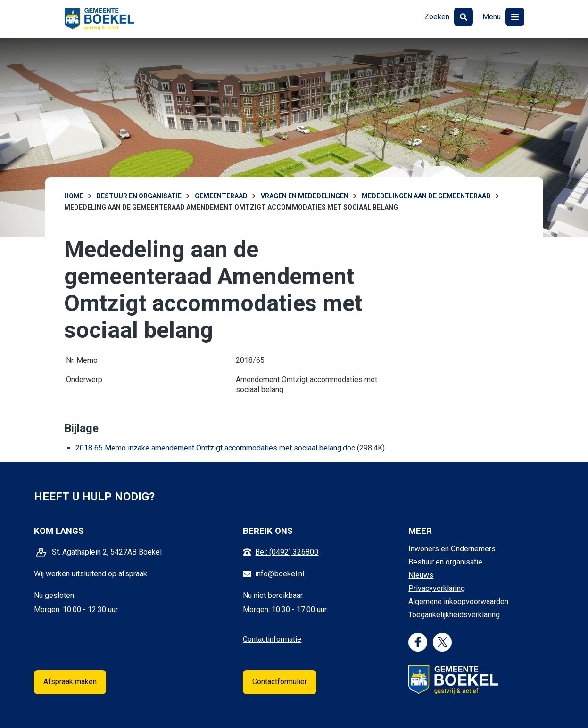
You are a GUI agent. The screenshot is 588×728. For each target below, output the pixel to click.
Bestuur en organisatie (445, 562)
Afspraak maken (70, 682)
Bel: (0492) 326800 (287, 552)
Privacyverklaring (437, 588)
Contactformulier (280, 682)
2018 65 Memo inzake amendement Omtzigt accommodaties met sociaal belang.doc (215, 448)
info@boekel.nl (280, 574)
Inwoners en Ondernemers (452, 549)
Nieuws (421, 575)
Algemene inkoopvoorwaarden (458, 601)
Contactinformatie (272, 639)
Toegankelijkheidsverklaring (454, 615)
